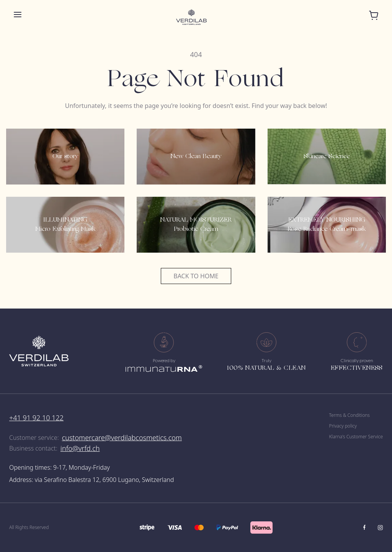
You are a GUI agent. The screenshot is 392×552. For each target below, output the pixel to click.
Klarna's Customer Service (356, 437)
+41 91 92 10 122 (36, 418)
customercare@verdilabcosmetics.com (122, 438)
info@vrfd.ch (80, 448)
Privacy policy (343, 426)
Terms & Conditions (350, 415)
